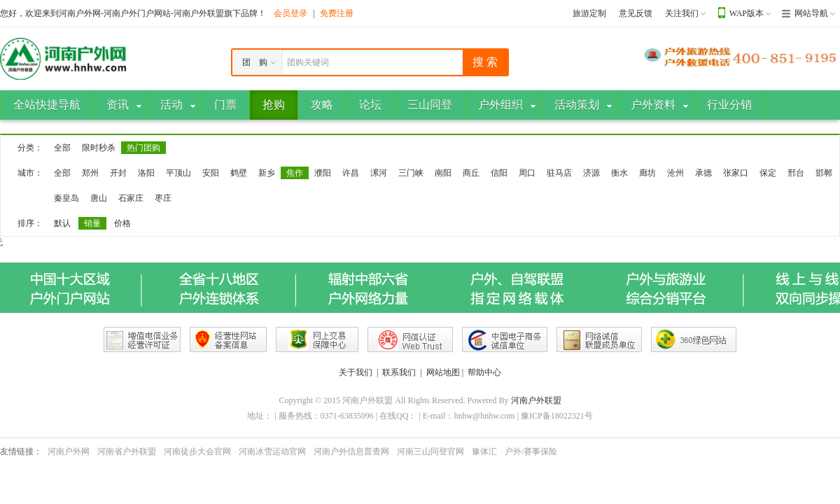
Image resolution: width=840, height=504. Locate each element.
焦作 (295, 173)
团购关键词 (308, 62)
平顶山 (178, 173)
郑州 (90, 173)
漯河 (379, 173)
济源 (591, 173)
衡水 (619, 173)
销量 (92, 223)
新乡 (267, 173)
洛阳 (146, 173)
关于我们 (356, 372)
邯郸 (824, 173)
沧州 (675, 173)
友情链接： (21, 451)
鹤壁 (239, 173)
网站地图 (443, 372)
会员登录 (290, 13)
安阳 (211, 173)
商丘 (471, 173)
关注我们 (682, 13)
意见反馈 (636, 13)
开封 (118, 173)
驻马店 (559, 173)
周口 (527, 173)
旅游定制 (589, 13)
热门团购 (143, 148)
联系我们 (399, 372)
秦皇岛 (66, 198)
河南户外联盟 (536, 400)
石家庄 (131, 198)
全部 (62, 148)
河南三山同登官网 (430, 451)
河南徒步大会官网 (197, 451)
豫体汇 (484, 451)
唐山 (99, 198)
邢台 (796, 173)
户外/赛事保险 (531, 451)
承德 (703, 173)
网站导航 (811, 13)
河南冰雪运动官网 (272, 451)
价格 (122, 223)
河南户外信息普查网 (351, 451)
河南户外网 (69, 451)
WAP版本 (747, 13)
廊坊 (647, 173)
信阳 (499, 173)
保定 (768, 173)
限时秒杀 (99, 148)
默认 (62, 223)
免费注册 (337, 13)
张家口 (736, 173)
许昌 (351, 173)
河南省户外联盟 (127, 451)
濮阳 (323, 173)
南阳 (443, 173)
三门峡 (411, 173)
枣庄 (163, 198)
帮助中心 (484, 372)
